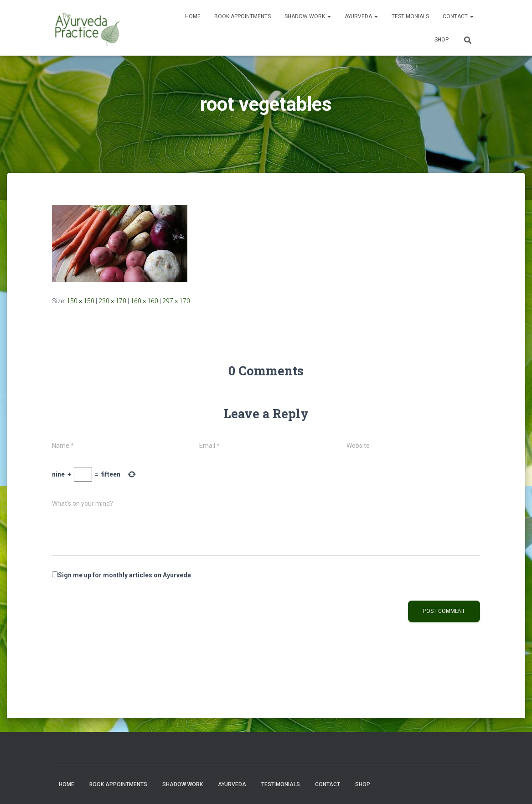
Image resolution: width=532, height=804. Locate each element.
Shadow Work (308, 16)
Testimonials (410, 16)
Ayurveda (361, 16)
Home (193, 16)
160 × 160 (144, 301)
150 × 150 (80, 301)
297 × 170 (176, 301)
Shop (442, 40)
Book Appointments (243, 16)
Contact (458, 16)
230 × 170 (112, 301)
